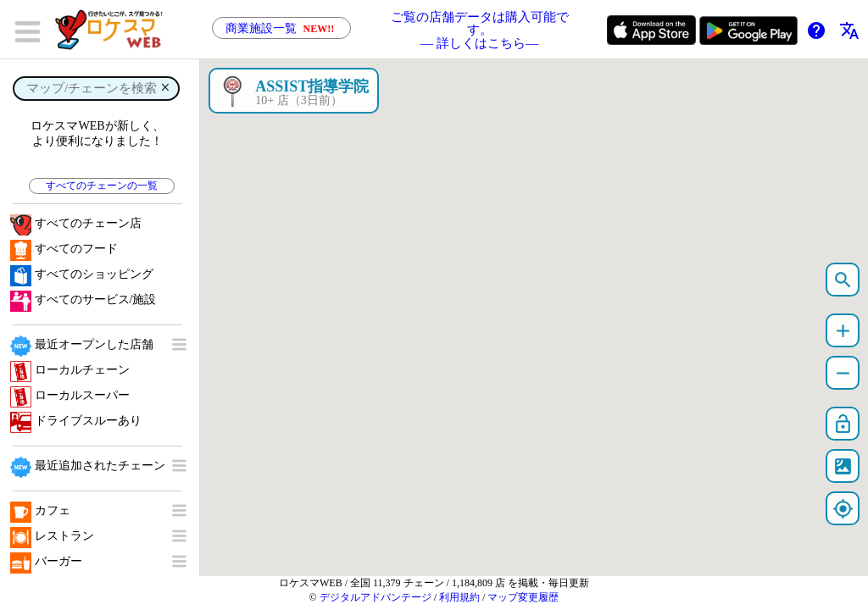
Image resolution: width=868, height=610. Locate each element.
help (816, 30)
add (843, 331)
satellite (843, 466)
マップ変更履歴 (523, 597)
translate (849, 30)
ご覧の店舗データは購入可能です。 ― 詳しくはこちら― (480, 30)
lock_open (843, 424)
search (843, 280)
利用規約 (459, 597)
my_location (843, 509)
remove (843, 373)
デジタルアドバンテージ (376, 597)
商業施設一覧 (281, 28)
